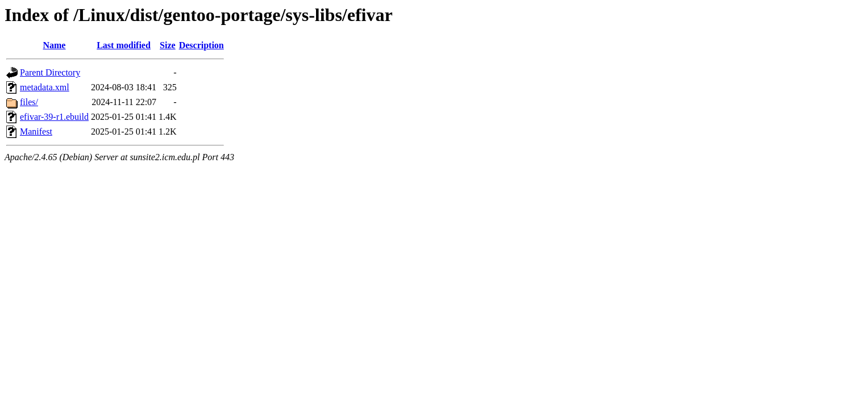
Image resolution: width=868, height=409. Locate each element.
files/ (29, 102)
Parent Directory (50, 72)
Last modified (124, 45)
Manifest (36, 132)
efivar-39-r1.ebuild (54, 117)
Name (54, 45)
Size (168, 45)
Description (202, 45)
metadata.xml (45, 87)
